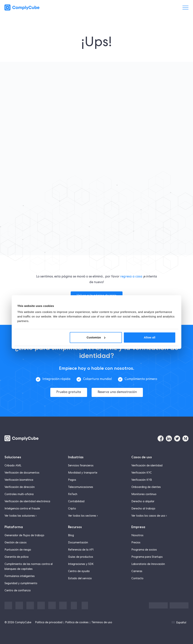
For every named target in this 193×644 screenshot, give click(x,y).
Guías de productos (81, 556)
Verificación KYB (142, 479)
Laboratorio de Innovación (148, 563)
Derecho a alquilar (143, 500)
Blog (71, 534)
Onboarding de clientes (146, 486)
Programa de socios (144, 548)
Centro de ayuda (79, 570)
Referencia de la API (81, 548)
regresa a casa (131, 277)
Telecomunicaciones (81, 486)
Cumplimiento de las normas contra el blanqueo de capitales (29, 565)
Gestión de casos (16, 541)
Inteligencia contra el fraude (22, 507)
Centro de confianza (18, 589)
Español (179, 621)
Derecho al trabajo (143, 507)
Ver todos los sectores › (83, 515)
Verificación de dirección (20, 486)
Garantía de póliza (16, 556)
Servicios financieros (81, 464)
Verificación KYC (142, 471)
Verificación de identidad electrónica (27, 500)
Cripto (72, 507)
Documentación (78, 541)
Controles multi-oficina (19, 493)
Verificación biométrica (19, 479)
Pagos (72, 479)
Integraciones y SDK (81, 563)
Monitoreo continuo (144, 493)
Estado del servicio (80, 577)
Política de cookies (77, 621)
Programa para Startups (147, 556)
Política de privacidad (49, 621)
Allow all (150, 337)
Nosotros (137, 534)
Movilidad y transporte (83, 471)
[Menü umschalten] (185, 8)
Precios (136, 541)
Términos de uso (102, 621)
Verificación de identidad (147, 464)
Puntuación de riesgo (18, 548)
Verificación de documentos (22, 471)
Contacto (137, 577)
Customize (96, 337)
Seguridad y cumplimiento (21, 582)
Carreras (137, 570)
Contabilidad (76, 500)
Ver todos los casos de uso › (149, 515)
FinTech (73, 493)
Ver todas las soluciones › (20, 515)
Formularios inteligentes (20, 575)
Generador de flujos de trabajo (24, 534)
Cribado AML (13, 464)
